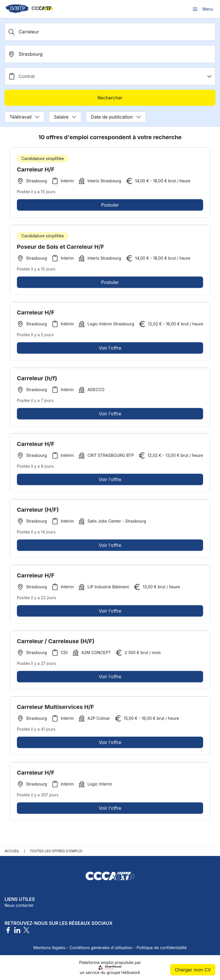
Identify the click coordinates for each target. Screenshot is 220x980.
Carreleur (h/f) (37, 380)
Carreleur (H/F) (38, 512)
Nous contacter (19, 905)
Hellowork (131, 972)
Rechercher (110, 98)
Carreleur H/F (36, 169)
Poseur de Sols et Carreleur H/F (61, 249)
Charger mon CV (193, 970)
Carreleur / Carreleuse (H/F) (56, 643)
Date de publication (116, 117)
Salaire (65, 117)
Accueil (12, 851)
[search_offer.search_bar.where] (110, 54)
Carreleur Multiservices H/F (56, 709)
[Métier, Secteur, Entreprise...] (110, 32)
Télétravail (24, 117)
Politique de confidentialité (162, 948)
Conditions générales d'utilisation (101, 948)
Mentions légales (49, 948)
